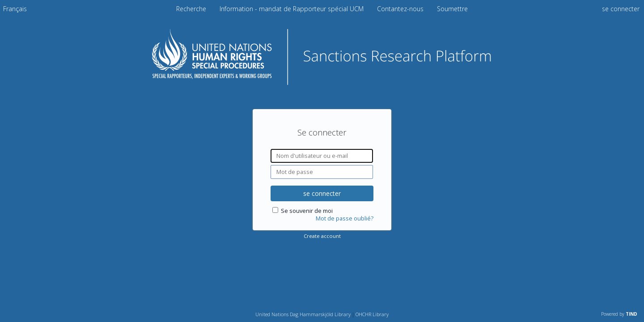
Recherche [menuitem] (191, 9)
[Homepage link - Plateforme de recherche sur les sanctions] (322, 82)
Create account (322, 236)
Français (15, 9)
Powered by (619, 314)
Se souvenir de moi (307, 211)
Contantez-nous (401, 9)
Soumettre (452, 9)
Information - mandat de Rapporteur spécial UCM (292, 9)
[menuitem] (15, 9)
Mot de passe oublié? (345, 218)
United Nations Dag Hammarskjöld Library (303, 314)
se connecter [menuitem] (621, 9)
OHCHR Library (372, 314)
